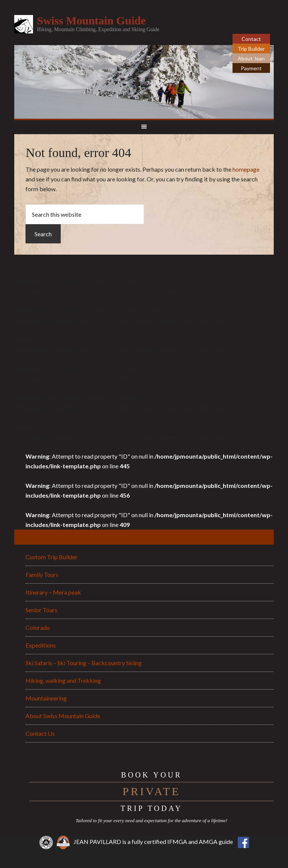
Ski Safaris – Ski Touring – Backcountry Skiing (84, 663)
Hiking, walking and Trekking (63, 680)
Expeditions (41, 645)
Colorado (38, 627)
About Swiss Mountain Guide (63, 716)
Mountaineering (46, 698)
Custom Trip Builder (52, 557)
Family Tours (42, 574)
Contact (251, 39)
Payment (251, 68)
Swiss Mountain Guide (91, 20)
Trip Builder (251, 49)
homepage (246, 169)
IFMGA (177, 842)
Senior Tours (41, 610)
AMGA (208, 842)
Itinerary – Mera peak (53, 592)
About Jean (251, 58)
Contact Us (40, 733)
